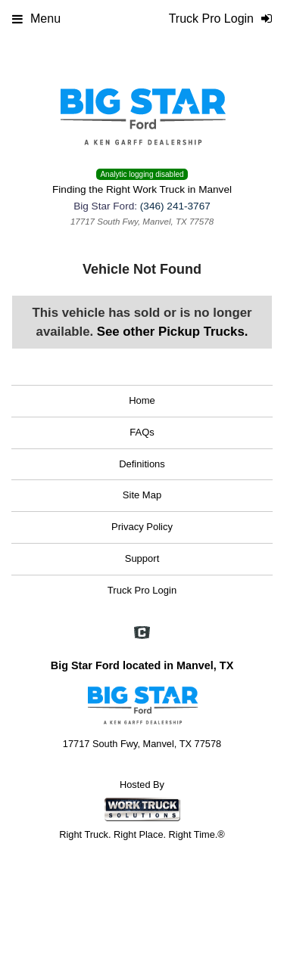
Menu (36, 19)
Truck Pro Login (142, 590)
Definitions (142, 464)
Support (142, 558)
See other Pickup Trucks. (173, 332)
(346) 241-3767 (175, 206)
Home (142, 400)
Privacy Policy (142, 527)
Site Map (142, 495)
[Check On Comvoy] (142, 634)
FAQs (142, 432)
